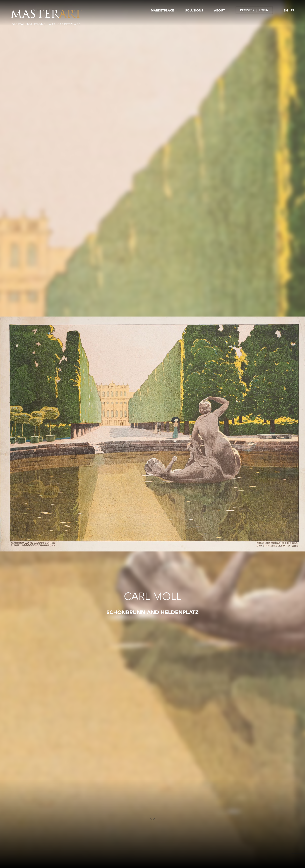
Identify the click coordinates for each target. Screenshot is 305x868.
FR (293, 11)
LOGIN (264, 10)
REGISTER (247, 10)
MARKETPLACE (162, 10)
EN (286, 10)
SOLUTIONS (194, 10)
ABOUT (219, 10)
